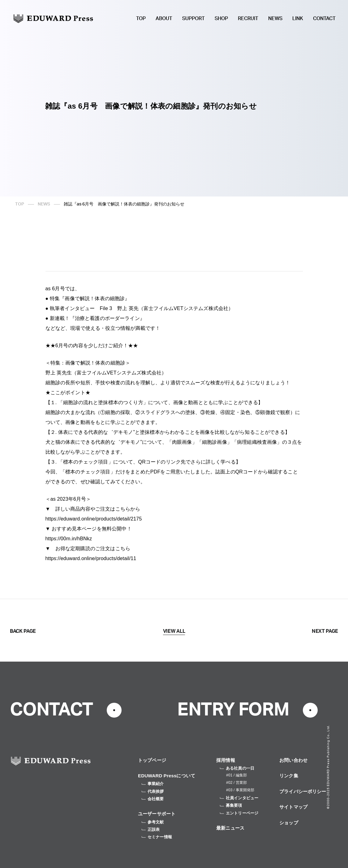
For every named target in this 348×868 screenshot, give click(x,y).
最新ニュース (230, 828)
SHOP (221, 19)
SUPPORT (193, 19)
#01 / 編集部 (236, 775)
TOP (141, 19)
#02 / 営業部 (236, 783)
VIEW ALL (174, 631)
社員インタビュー (239, 798)
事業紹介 (153, 784)
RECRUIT (248, 19)
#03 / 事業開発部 (240, 790)
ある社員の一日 (237, 768)
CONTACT (324, 19)
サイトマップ (293, 807)
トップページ (152, 760)
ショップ (289, 823)
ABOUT (164, 19)
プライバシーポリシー (303, 791)
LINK (298, 19)
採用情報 (226, 760)
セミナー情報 (157, 837)
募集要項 (231, 805)
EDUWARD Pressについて (167, 776)
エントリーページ (239, 813)
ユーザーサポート (157, 814)
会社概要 (153, 799)
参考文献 (153, 822)
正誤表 (151, 829)
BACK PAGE (23, 631)
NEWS (275, 19)
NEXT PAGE (325, 631)
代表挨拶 (153, 791)
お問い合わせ (293, 760)
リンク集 (289, 776)
